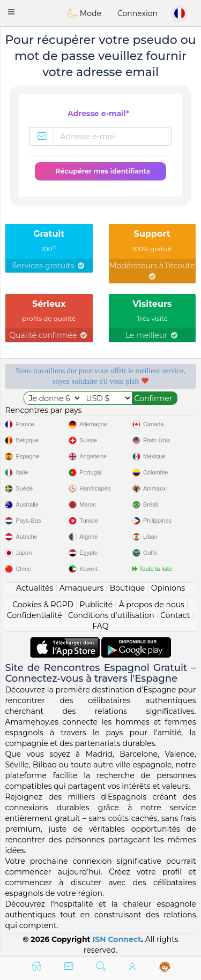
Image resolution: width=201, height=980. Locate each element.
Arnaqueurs (81, 588)
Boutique (128, 588)
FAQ (100, 626)
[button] (11, 12)
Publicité (96, 605)
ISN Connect (117, 939)
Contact (175, 615)
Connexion (137, 13)
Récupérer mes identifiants (102, 171)
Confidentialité (35, 615)
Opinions (168, 588)
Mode (84, 13)
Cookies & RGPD (43, 605)
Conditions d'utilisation (111, 615)
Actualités (35, 588)
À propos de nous (152, 605)
